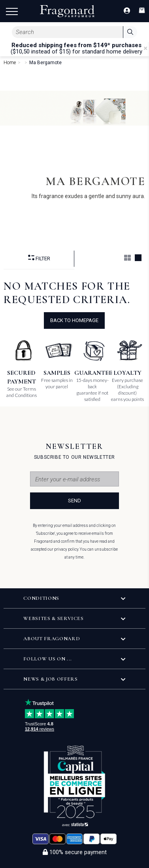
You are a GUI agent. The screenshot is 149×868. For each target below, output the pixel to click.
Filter (39, 258)
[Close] (145, 48)
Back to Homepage (74, 320)
